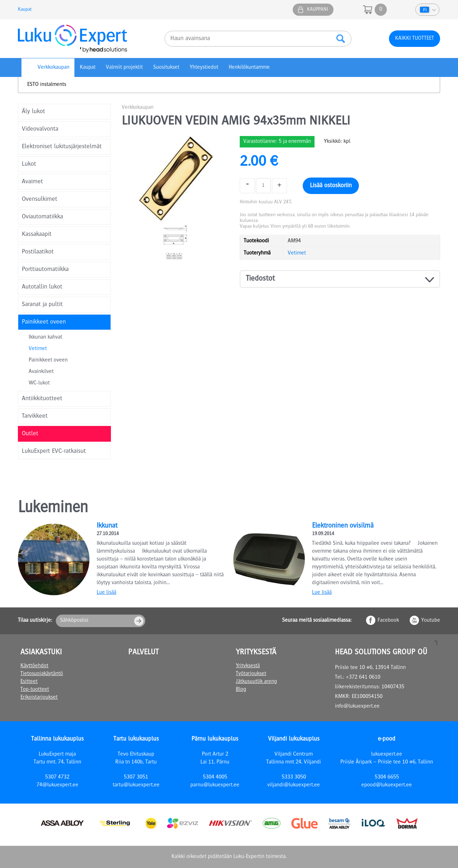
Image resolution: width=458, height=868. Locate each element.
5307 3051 (136, 777)
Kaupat (25, 10)
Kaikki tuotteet (415, 39)
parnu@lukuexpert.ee (215, 785)
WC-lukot (39, 383)
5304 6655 (387, 777)
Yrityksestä (248, 666)
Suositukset (166, 68)
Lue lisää (106, 593)
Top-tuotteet (35, 690)
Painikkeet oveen (48, 360)
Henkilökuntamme (249, 68)
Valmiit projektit (124, 68)
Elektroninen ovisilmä (343, 526)
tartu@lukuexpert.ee (136, 785)
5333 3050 (294, 777)
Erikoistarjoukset (39, 698)
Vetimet (38, 349)
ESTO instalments (47, 85)
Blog (241, 690)
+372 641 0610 (363, 678)
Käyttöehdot (34, 666)
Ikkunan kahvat (45, 338)
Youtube (431, 621)
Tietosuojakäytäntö (42, 674)
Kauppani (318, 10)
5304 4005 (215, 777)
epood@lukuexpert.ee (387, 785)
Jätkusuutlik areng (256, 682)
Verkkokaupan (53, 68)
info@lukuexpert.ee (357, 707)
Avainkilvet (41, 372)
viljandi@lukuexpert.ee (294, 785)
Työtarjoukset (251, 674)
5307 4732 (57, 777)
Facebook (388, 621)
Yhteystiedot (204, 68)
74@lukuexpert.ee (57, 785)
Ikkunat (107, 526)
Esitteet (29, 682)
